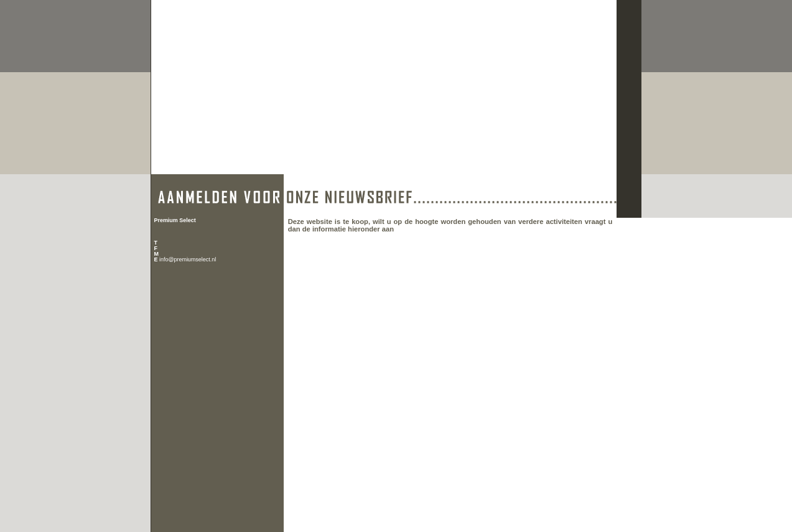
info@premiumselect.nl (188, 259)
